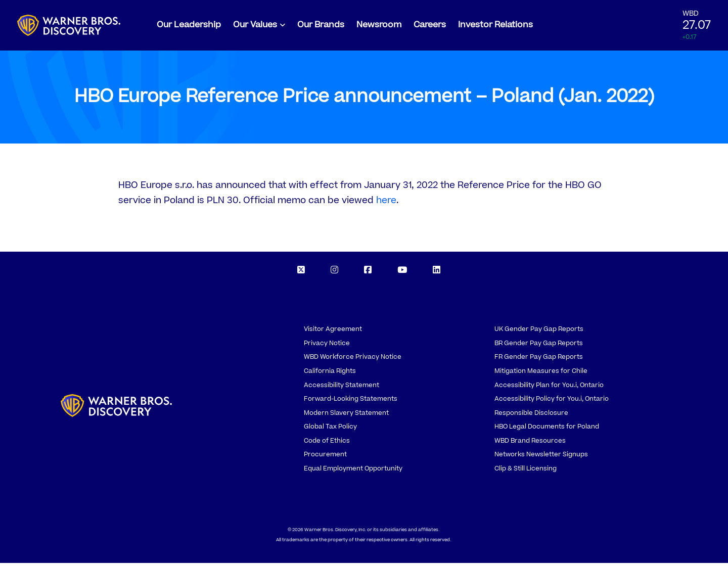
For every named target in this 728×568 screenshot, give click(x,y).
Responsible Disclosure (531, 418)
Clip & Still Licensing (526, 474)
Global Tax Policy (330, 432)
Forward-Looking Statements (351, 404)
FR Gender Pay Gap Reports (539, 362)
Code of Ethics (327, 446)
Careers (430, 27)
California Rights (330, 376)
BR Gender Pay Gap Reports (539, 348)
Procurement (325, 459)
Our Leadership (189, 27)
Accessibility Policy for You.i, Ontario (552, 404)
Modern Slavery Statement (346, 418)
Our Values (255, 27)
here (386, 205)
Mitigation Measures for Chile (541, 376)
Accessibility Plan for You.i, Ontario (549, 390)
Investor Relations (495, 27)
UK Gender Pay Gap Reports (539, 334)
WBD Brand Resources (530, 446)
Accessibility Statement (342, 390)
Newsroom (379, 27)
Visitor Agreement (333, 334)
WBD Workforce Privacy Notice (353, 362)
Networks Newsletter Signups (541, 459)
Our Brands (321, 27)
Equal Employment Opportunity (353, 474)
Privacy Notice (327, 348)
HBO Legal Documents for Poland (547, 432)
